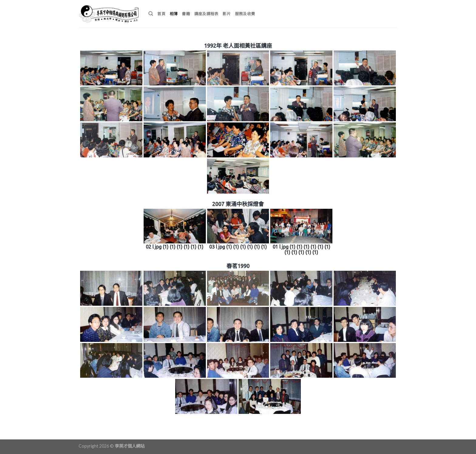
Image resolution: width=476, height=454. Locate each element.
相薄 (174, 14)
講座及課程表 (206, 14)
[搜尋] (151, 14)
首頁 (161, 14)
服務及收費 (245, 14)
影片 (227, 14)
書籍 (186, 14)
